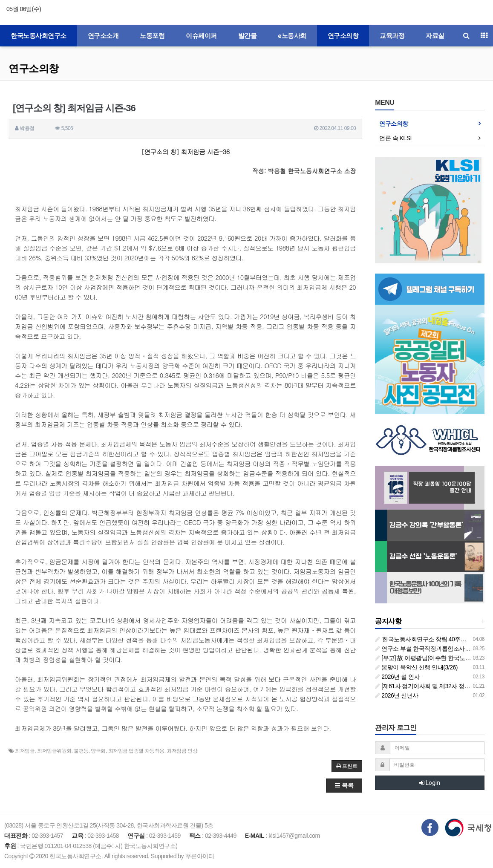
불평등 (81, 751)
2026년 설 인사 (397, 677)
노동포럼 (152, 36)
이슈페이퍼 (201, 36)
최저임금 (25, 751)
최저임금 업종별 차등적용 (136, 751)
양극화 (98, 751)
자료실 (435, 36)
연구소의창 (343, 36)
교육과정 (392, 36)
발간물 (248, 36)
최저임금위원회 (54, 751)
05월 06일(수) (24, 9)
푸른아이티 (200, 856)
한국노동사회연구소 (39, 36)
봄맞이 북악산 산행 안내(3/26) (416, 667)
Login (430, 783)
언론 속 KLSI (395, 138)
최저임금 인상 (182, 751)
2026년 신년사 (396, 695)
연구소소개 (103, 36)
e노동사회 (292, 36)
